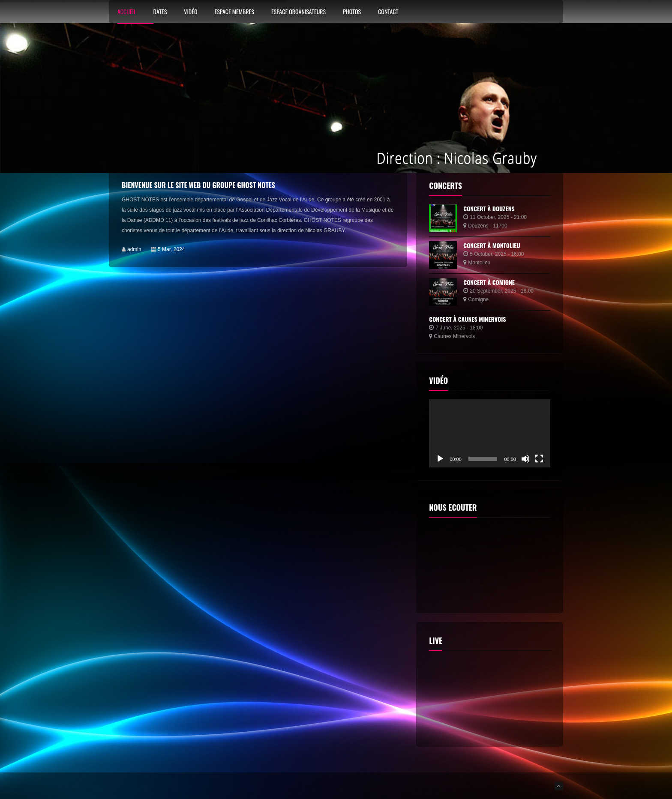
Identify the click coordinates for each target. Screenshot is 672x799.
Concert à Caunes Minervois (467, 319)
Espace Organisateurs (298, 12)
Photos (352, 12)
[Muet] (525, 459)
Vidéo (190, 12)
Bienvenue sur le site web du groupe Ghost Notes (198, 185)
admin (134, 249)
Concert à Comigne (489, 282)
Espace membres (234, 12)
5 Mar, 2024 (171, 249)
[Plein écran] (539, 459)
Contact (388, 12)
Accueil (127, 12)
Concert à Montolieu (492, 245)
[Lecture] (440, 459)
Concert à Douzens (489, 208)
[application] (490, 433)
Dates (160, 12)
